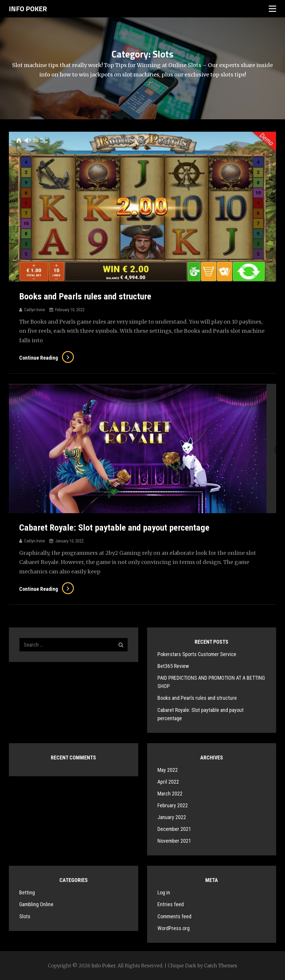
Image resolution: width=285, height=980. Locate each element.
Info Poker (28, 9)
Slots (25, 916)
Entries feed (171, 904)
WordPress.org (174, 928)
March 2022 (170, 794)
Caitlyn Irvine (35, 310)
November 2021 (174, 841)
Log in (164, 892)
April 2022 (168, 782)
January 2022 (172, 817)
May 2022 (168, 770)
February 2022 (173, 805)
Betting (27, 892)
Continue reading (47, 358)
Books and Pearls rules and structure (85, 296)
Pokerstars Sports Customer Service (197, 654)
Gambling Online (36, 904)
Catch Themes (221, 966)
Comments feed (174, 916)
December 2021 (174, 829)
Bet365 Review (173, 666)
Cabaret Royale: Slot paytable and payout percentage (114, 527)
